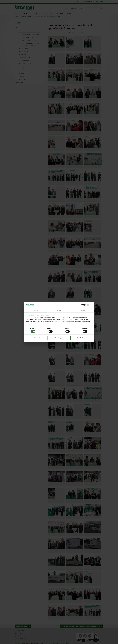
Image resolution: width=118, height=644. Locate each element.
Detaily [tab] (59, 310)
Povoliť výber (59, 338)
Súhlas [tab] (36, 310)
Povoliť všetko (81, 338)
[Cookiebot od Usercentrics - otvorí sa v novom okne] (82, 305)
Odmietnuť (37, 338)
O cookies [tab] (82, 310)
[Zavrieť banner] (91, 305)
